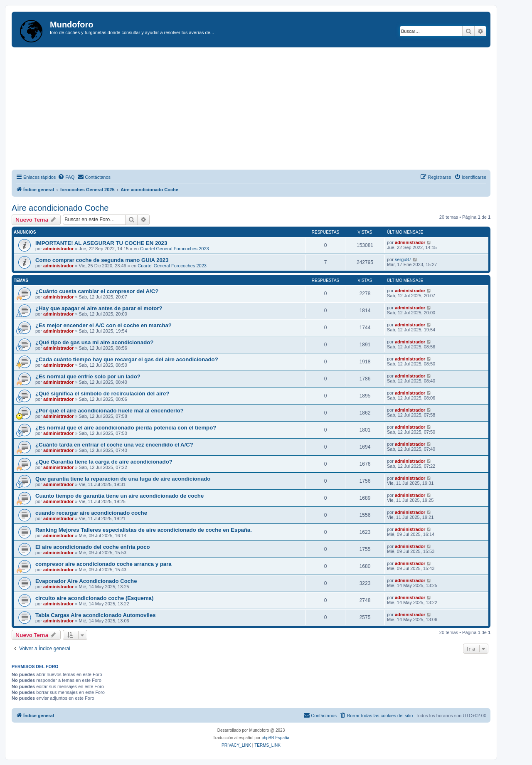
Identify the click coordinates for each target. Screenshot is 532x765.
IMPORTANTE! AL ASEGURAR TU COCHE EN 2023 (101, 243)
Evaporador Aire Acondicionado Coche (86, 581)
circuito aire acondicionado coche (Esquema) (94, 598)
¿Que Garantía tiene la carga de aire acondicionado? (104, 462)
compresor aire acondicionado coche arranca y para (103, 564)
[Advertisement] (261, 110)
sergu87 (403, 259)
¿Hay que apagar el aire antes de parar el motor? (99, 308)
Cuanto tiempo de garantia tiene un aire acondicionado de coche (119, 496)
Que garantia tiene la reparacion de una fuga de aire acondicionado (123, 479)
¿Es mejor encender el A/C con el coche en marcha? (103, 325)
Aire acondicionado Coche (60, 208)
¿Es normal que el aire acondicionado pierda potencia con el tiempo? (126, 428)
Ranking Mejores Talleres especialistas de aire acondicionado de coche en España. (144, 530)
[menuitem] (66, 177)
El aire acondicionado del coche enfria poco (93, 547)
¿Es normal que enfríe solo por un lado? (88, 376)
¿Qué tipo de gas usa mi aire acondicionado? (94, 342)
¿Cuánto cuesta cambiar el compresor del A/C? (97, 291)
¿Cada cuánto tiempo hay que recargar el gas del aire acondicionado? (127, 359)
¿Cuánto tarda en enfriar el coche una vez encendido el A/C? (114, 445)
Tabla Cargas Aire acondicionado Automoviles (96, 615)
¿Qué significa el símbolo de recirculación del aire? (102, 394)
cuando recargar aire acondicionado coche (91, 513)
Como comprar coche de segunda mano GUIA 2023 (102, 260)
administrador (58, 249)
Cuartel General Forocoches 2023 (175, 249)
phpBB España (275, 738)
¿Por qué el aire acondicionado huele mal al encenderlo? (110, 411)
